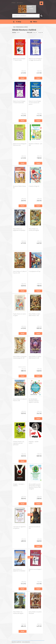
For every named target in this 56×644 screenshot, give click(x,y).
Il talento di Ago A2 (34, 186)
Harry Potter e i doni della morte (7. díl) (34, 315)
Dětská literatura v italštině (22, 27)
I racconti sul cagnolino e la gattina (19, 527)
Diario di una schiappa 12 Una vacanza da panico (35, 103)
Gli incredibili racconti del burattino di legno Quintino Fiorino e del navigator (35, 486)
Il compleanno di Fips (35, 271)
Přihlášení (14, 3)
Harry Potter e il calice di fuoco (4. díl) (20, 272)
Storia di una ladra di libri (34, 527)
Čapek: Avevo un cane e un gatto (20, 315)
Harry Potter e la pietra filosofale (35, 613)
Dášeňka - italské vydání (34, 442)
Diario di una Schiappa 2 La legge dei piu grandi (35, 59)
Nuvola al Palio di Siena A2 (19, 187)
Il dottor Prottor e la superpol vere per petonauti (19, 443)
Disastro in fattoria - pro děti (35, 144)
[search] (41, 16)
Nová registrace (20, 3)
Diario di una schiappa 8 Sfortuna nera (20, 144)
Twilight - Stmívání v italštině (19, 485)
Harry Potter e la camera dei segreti (34, 230)
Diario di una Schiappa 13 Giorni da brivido (19, 102)
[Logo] (27, 9)
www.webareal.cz (26, 642)
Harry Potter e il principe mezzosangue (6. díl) (20, 357)
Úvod (14, 27)
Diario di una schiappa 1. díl (35, 570)
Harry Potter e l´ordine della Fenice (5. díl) (35, 357)
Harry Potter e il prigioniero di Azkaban (19, 230)
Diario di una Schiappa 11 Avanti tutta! (19, 59)
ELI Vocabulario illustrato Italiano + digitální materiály (34, 401)
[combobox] (35, 33)
